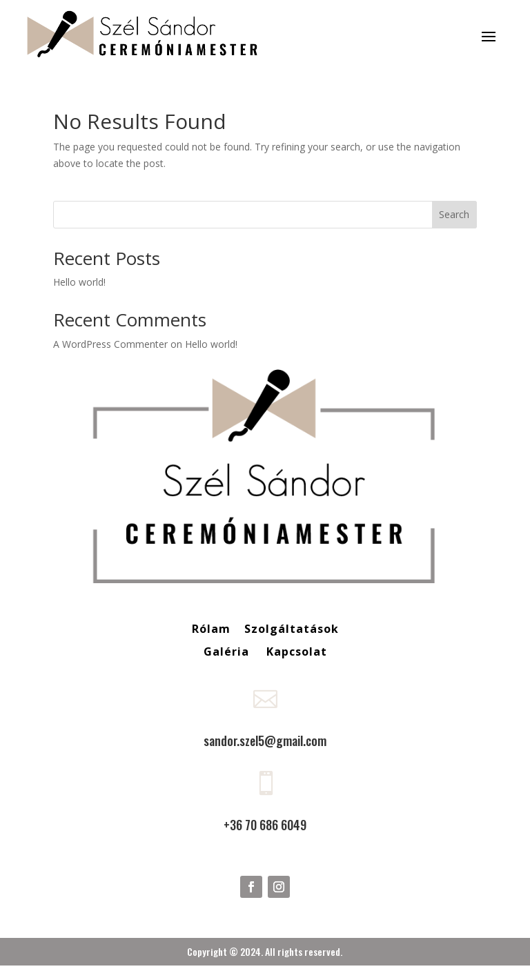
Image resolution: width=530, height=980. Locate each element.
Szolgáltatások (292, 629)
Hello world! (79, 282)
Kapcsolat (297, 651)
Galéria (228, 651)
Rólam (211, 629)
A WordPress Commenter (110, 344)
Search (454, 214)
